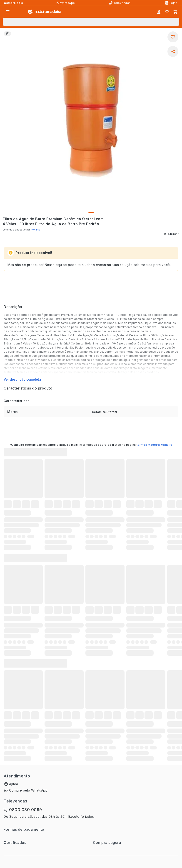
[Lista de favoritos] (167, 12)
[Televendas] (120, 3)
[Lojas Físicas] (172, 3)
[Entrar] (159, 12)
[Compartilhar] (173, 51)
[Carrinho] (175, 12)
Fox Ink (35, 230)
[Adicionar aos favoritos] (173, 37)
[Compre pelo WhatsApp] (66, 3)
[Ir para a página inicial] (45, 12)
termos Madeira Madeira (155, 445)
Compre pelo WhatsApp (28, 790)
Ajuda (14, 784)
